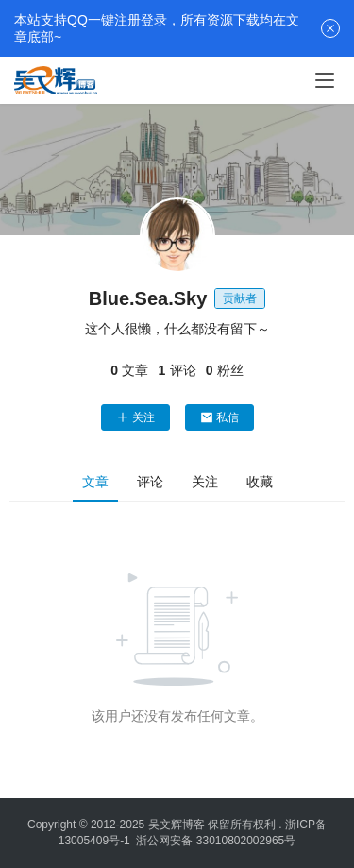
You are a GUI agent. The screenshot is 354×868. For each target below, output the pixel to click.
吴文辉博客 (177, 825)
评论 (150, 482)
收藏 (260, 482)
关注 (135, 417)
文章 (95, 482)
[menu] (325, 80)
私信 (219, 417)
